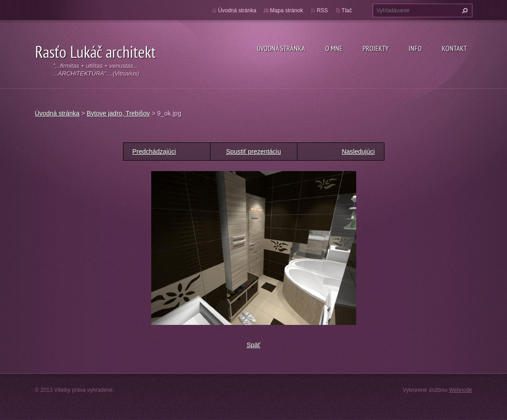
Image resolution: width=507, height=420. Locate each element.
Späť (253, 345)
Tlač (347, 10)
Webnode (460, 390)
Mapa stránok (287, 10)
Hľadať (464, 10)
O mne (334, 48)
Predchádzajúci (154, 152)
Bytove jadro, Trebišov (119, 113)
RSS (322, 10)
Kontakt (454, 48)
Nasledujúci (358, 152)
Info (415, 48)
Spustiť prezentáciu (253, 152)
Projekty (376, 48)
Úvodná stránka (281, 48)
